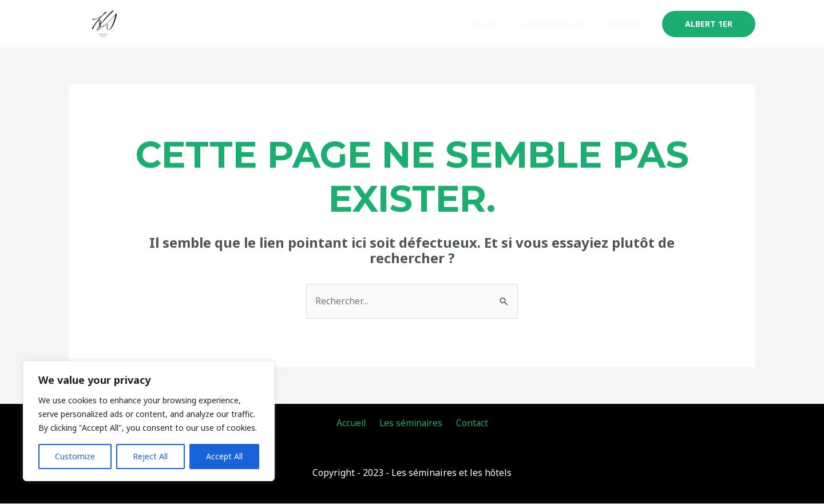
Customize (75, 456)
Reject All (150, 456)
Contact (625, 24)
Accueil (492, 24)
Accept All (224, 456)
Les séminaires (558, 24)
